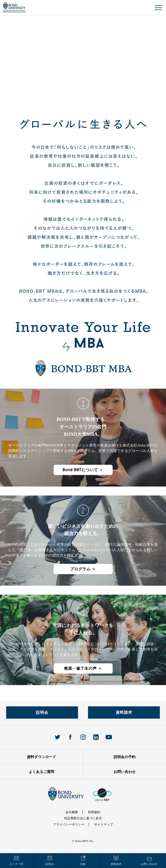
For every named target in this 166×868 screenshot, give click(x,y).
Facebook (70, 737)
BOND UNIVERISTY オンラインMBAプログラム (14, 7)
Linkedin (96, 737)
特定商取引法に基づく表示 (83, 818)
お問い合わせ (125, 772)
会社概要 (72, 812)
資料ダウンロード (42, 757)
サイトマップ (104, 824)
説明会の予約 (125, 757)
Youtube (109, 737)
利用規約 (94, 812)
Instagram (83, 737)
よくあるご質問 (42, 772)
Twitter (57, 737)
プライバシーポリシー (69, 824)
